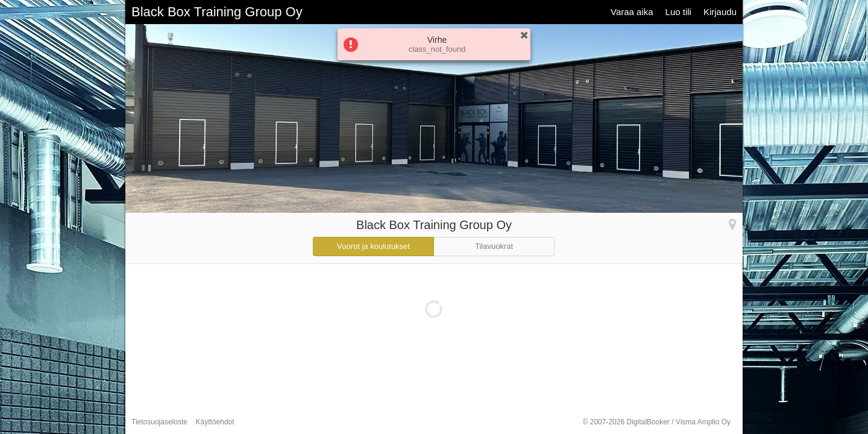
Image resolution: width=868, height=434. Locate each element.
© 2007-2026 (657, 422)
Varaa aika (632, 12)
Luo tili (678, 12)
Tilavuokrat (494, 246)
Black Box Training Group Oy (217, 12)
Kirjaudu (720, 12)
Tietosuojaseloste (159, 422)
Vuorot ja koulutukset (373, 246)
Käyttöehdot (215, 422)
